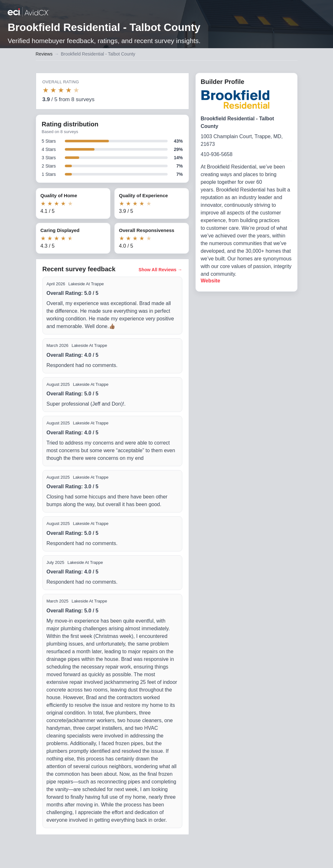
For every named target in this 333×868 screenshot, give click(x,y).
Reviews (44, 54)
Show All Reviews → (160, 270)
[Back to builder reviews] (28, 12)
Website (211, 281)
